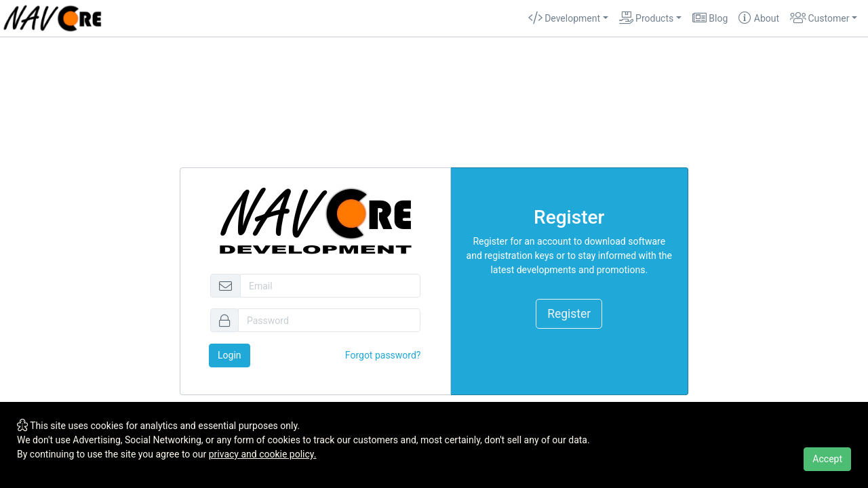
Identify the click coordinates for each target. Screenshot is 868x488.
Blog (710, 18)
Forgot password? (383, 355)
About (759, 18)
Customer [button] (820, 18)
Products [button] (647, 18)
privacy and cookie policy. (263, 454)
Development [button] (564, 18)
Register (569, 314)
